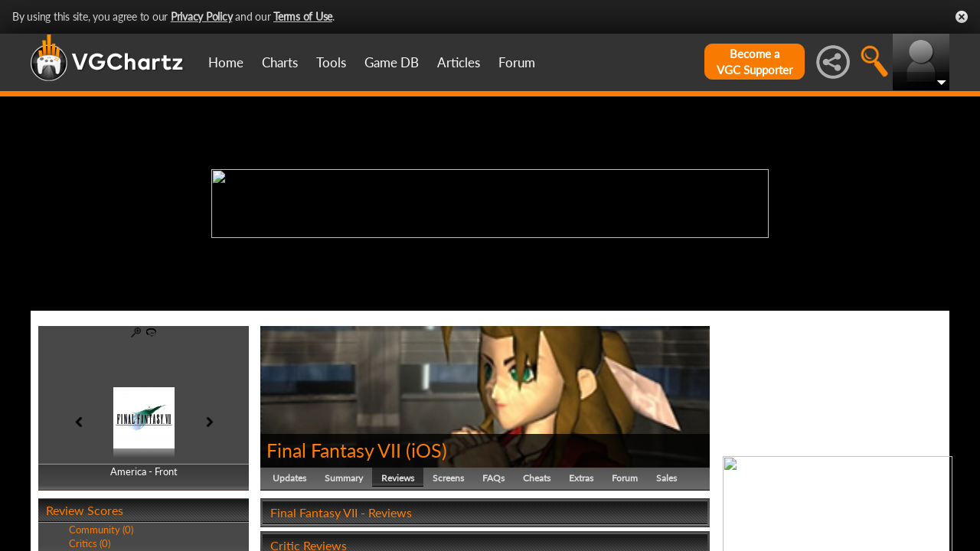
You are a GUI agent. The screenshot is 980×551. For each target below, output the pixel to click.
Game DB (392, 62)
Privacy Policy (202, 16)
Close (962, 17)
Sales (666, 478)
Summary (344, 478)
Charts (280, 62)
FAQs (493, 478)
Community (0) (101, 530)
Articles (459, 62)
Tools (331, 62)
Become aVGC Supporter (755, 62)
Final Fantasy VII (334, 450)
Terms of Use (303, 16)
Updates (289, 478)
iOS (426, 450)
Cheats (537, 478)
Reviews (398, 478)
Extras (581, 478)
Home (226, 62)
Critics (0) (90, 543)
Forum (517, 62)
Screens (448, 478)
